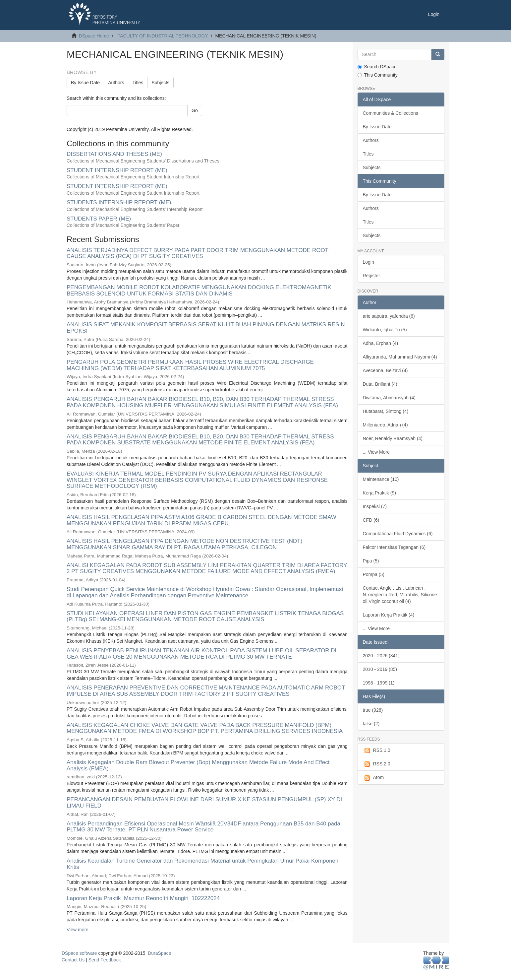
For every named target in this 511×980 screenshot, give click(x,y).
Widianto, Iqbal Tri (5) (385, 330)
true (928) (373, 710)
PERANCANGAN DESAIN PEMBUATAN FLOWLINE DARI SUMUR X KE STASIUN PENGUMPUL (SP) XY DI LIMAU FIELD (204, 803)
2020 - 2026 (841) (381, 656)
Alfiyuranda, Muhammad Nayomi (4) (400, 357)
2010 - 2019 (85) (380, 669)
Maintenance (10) (381, 479)
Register (371, 276)
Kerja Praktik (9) (379, 493)
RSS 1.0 (377, 751)
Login (369, 262)
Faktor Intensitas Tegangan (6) (394, 547)
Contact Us (73, 960)
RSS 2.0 (377, 764)
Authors (116, 83)
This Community (378, 75)
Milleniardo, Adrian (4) (385, 425)
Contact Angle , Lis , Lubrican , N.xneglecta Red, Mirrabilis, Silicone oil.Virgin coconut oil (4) (400, 595)
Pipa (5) (371, 561)
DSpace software (79, 953)
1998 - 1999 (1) (379, 683)
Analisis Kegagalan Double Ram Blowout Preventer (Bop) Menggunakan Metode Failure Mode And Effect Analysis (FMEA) (198, 765)
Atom (373, 778)
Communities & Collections (391, 113)
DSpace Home (94, 36)
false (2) (371, 724)
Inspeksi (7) (375, 506)
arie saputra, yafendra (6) (389, 316)
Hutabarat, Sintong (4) (386, 411)
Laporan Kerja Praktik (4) (389, 615)
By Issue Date (85, 83)
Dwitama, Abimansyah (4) (389, 398)
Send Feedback (105, 960)
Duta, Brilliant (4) (380, 384)
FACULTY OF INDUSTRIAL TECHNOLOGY (163, 36)
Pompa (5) (374, 574)
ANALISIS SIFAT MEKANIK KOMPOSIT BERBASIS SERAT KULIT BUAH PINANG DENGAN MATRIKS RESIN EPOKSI (206, 328)
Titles (138, 83)
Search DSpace (377, 67)
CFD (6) (371, 520)
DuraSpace (159, 953)
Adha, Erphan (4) (381, 343)
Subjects (160, 83)
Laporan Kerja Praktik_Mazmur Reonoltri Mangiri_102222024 (143, 898)
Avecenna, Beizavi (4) (385, 370)
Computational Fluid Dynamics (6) (398, 534)
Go (195, 110)
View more (78, 930)
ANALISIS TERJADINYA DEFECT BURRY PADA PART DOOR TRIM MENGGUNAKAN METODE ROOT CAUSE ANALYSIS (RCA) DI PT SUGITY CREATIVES (198, 253)
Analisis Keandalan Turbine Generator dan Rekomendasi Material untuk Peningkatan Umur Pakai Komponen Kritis (202, 864)
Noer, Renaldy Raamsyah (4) (393, 438)
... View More (376, 452)
